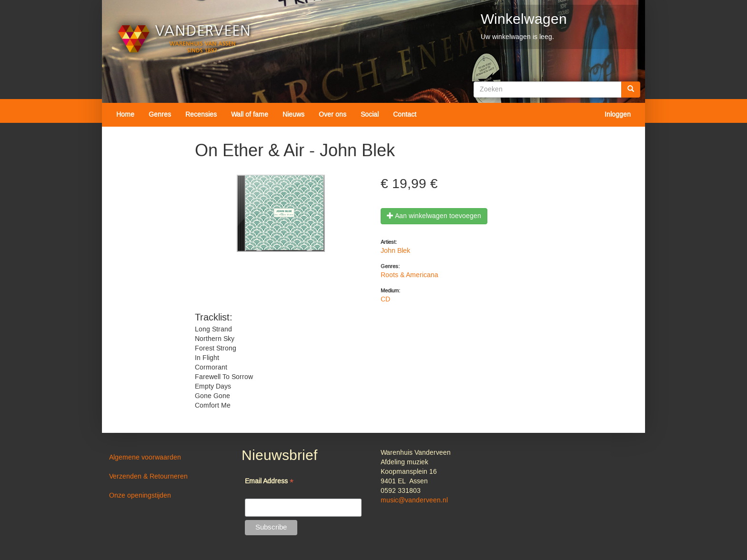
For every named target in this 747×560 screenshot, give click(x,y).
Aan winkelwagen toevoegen (434, 216)
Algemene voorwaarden (145, 458)
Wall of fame (250, 115)
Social (370, 115)
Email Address (269, 482)
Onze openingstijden (140, 496)
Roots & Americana (409, 275)
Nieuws (293, 115)
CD (385, 300)
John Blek (395, 251)
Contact (405, 115)
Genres (160, 115)
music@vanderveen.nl (414, 500)
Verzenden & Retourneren (148, 477)
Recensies (201, 115)
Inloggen (618, 115)
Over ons (333, 115)
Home (125, 115)
